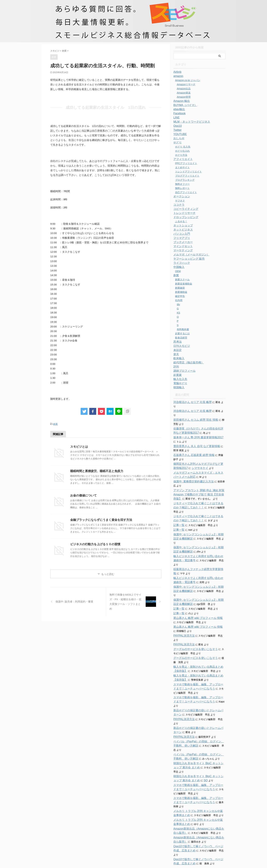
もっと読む (108, 574)
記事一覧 (178, 517)
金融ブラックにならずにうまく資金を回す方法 (99, 519)
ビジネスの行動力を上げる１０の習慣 (94, 544)
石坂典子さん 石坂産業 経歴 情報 (191, 447)
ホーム (114, 840)
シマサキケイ (190, 460)
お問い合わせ (127, 840)
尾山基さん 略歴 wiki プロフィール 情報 (195, 597)
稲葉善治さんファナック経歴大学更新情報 (196, 553)
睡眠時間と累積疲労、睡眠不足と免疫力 (95, 471)
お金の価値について (83, 495)
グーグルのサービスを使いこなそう (193, 628)
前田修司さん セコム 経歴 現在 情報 (193, 412)
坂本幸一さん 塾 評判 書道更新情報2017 (195, 429)
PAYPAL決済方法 (183, 615)
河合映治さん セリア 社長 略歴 (190, 402)
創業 (55, 424)
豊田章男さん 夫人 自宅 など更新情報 (194, 438)
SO (194, 747)
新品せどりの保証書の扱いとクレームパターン (199, 686)
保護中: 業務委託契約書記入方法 (191, 473)
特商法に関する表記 (147, 840)
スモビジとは (79, 446)
